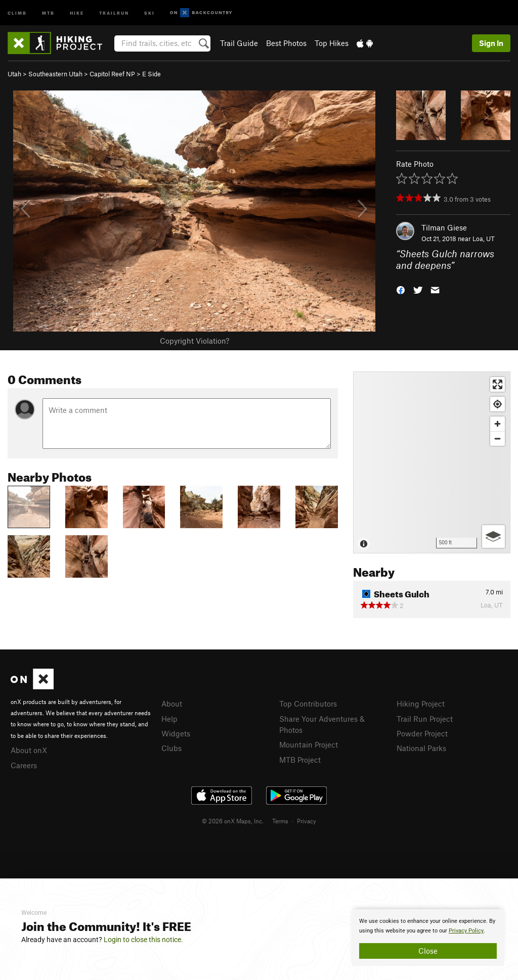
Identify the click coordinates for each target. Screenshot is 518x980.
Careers (24, 765)
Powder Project (422, 733)
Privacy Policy (466, 931)
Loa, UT (484, 239)
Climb (17, 12)
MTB (48, 12)
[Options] (493, 536)
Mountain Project (309, 744)
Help (169, 719)
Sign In (491, 43)
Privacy (307, 821)
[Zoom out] (498, 438)
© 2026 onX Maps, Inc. (233, 821)
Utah (14, 74)
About (172, 704)
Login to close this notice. (143, 940)
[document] (428, 938)
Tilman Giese (444, 227)
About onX (29, 750)
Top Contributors (308, 704)
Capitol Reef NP (112, 74)
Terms (280, 821)
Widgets (176, 733)
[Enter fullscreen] (498, 384)
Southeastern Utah (55, 74)
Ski (149, 12)
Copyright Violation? (195, 341)
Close (428, 951)
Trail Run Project (425, 719)
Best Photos (286, 43)
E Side (152, 74)
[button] (401, 289)
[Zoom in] (498, 424)
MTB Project (300, 760)
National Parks (421, 748)
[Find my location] (498, 404)
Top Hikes (332, 43)
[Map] (432, 462)
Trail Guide (239, 43)
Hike (77, 12)
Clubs (171, 748)
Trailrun (114, 12)
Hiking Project (421, 704)
